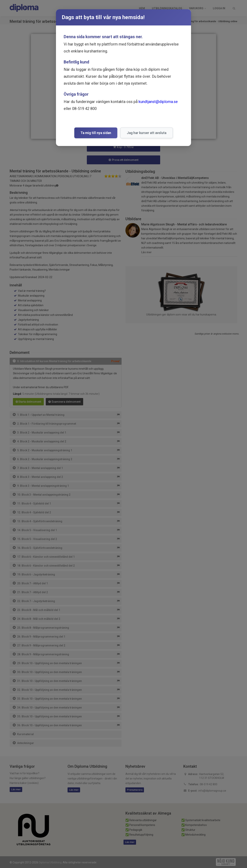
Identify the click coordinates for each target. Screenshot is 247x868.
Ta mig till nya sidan (96, 133)
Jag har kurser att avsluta (147, 133)
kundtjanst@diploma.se (158, 102)
